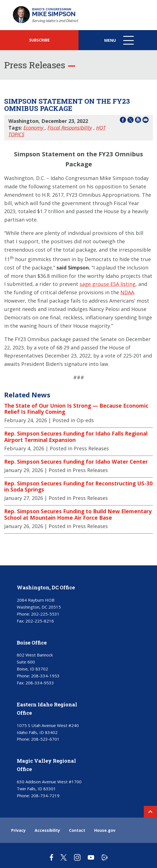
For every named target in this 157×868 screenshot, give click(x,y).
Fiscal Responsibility (70, 128)
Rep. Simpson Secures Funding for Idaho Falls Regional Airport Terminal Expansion (76, 437)
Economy (34, 128)
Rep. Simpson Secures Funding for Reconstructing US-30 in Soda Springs (78, 487)
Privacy (18, 830)
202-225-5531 (45, 614)
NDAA (127, 292)
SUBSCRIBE (39, 40)
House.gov (105, 830)
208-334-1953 (45, 676)
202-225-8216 (40, 621)
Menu (120, 43)
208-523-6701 (45, 739)
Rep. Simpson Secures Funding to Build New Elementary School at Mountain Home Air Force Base (78, 515)
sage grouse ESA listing (108, 284)
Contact (77, 830)
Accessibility (47, 830)
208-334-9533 (40, 683)
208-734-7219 (45, 796)
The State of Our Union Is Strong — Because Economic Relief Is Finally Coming (76, 409)
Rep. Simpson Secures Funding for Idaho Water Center (76, 462)
